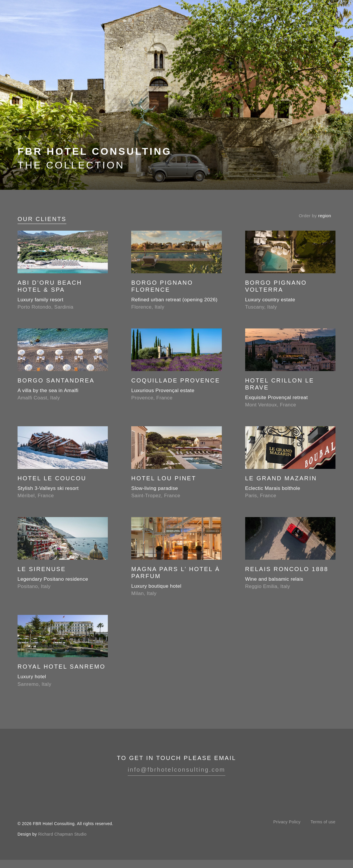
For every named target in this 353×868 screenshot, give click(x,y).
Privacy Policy (287, 822)
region (325, 216)
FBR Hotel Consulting (34, 20)
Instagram (176, 790)
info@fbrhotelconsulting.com (176, 770)
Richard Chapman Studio (62, 834)
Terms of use (323, 822)
